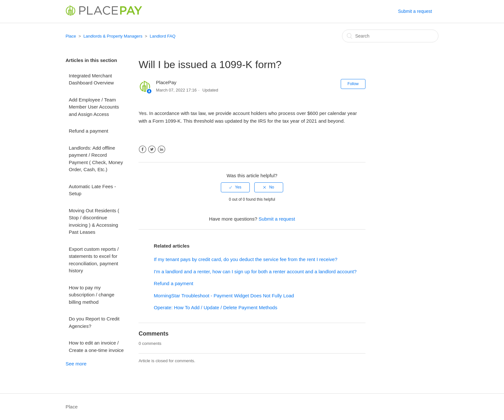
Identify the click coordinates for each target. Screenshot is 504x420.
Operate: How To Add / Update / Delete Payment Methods (216, 307)
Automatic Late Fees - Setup (92, 190)
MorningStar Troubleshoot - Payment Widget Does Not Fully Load (224, 296)
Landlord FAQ (163, 36)
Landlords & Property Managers (113, 36)
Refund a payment (89, 131)
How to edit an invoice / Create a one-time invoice (96, 346)
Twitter (152, 149)
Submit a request (415, 11)
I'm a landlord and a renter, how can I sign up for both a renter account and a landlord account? (255, 271)
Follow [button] (353, 84)
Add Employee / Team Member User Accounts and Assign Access (94, 107)
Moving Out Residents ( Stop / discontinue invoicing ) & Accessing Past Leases (94, 221)
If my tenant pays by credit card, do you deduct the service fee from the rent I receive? (246, 259)
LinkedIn (162, 149)
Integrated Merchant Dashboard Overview (91, 79)
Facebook (143, 149)
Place (71, 36)
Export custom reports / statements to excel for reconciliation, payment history (94, 260)
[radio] (235, 187)
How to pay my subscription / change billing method (92, 295)
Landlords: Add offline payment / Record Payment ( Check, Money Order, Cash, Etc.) (96, 159)
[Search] (390, 36)
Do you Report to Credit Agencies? (94, 322)
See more (76, 364)
